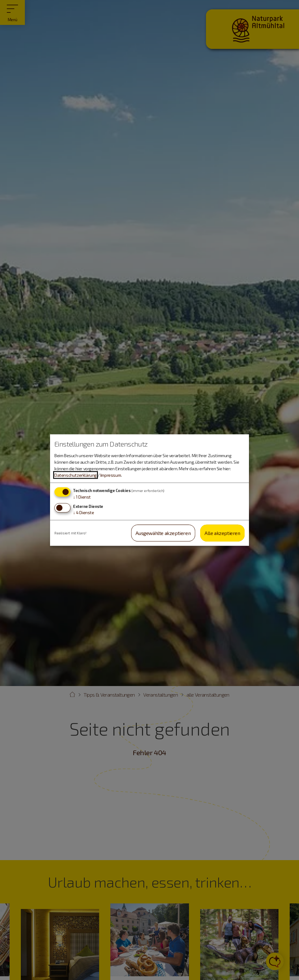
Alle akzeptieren (222, 533)
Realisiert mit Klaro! (70, 533)
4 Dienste (84, 512)
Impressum (111, 475)
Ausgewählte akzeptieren (163, 533)
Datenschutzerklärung (76, 475)
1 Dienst (82, 497)
